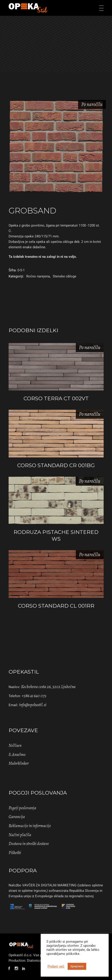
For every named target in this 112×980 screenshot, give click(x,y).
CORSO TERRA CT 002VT (56, 398)
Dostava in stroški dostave (29, 844)
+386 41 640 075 (34, 696)
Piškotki (15, 853)
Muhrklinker (19, 763)
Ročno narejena (38, 276)
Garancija (17, 817)
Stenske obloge (64, 276)
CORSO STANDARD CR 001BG (56, 465)
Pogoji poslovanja (22, 808)
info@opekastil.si (33, 705)
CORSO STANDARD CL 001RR (56, 606)
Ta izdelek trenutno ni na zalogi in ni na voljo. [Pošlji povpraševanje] (43, 257)
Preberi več (56, 966)
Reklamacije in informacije (30, 826)
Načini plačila (20, 835)
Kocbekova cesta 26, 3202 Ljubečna (48, 687)
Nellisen (15, 746)
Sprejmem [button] (77, 966)
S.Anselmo (17, 755)
